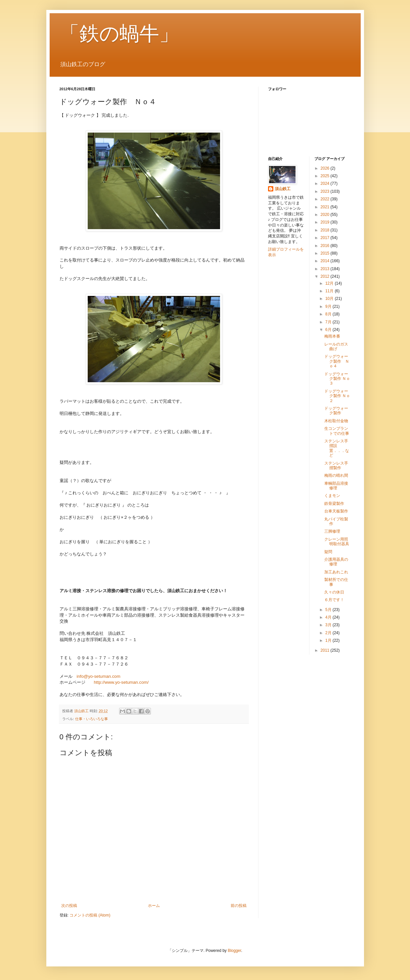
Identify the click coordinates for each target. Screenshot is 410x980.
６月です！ (334, 600)
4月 (329, 617)
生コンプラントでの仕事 (337, 431)
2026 (326, 168)
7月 (329, 322)
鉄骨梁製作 (334, 504)
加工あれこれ (336, 572)
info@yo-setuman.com (99, 676)
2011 (326, 650)
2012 (326, 276)
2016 (326, 246)
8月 (329, 314)
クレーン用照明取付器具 (337, 542)
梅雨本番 (332, 336)
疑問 (328, 552)
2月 (329, 633)
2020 (326, 215)
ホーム (154, 906)
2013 (326, 269)
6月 (329, 330)
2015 (326, 253)
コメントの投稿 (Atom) (90, 915)
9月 (329, 306)
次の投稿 (69, 906)
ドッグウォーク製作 (336, 411)
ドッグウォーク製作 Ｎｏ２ (337, 396)
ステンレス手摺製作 (336, 466)
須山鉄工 (283, 189)
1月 (329, 640)
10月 (330, 299)
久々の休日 (334, 592)
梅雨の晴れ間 (336, 475)
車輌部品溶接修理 (336, 486)
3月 (329, 625)
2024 (326, 184)
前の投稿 (239, 906)
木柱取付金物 (336, 421)
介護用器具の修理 (336, 562)
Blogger (234, 951)
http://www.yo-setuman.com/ (121, 682)
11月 (330, 291)
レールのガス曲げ (336, 347)
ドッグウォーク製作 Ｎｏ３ (337, 379)
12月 (330, 283)
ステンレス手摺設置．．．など (337, 448)
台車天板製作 (336, 511)
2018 (326, 230)
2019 (326, 222)
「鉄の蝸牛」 (119, 34)
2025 (326, 176)
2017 (326, 238)
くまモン (332, 496)
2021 (326, 207)
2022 (326, 199)
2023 (326, 191)
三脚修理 (332, 531)
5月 (329, 610)
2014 (326, 261)
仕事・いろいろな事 (91, 719)
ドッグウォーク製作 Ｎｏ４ (337, 361)
